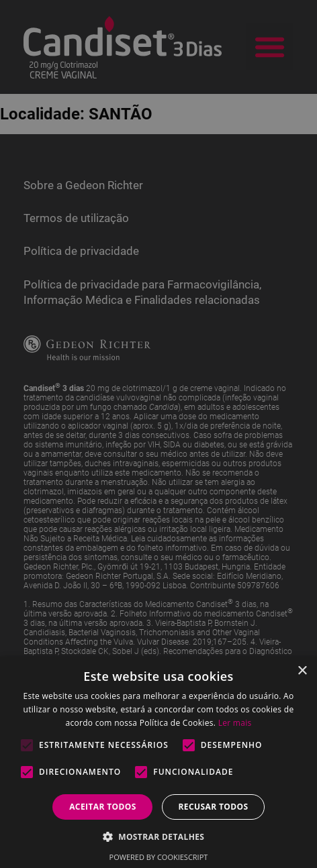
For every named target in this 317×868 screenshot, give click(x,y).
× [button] (302, 671)
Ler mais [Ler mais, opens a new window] (235, 723)
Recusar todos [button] (213, 807)
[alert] (158, 434)
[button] (159, 836)
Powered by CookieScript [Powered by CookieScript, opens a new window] (159, 857)
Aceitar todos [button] (103, 807)
